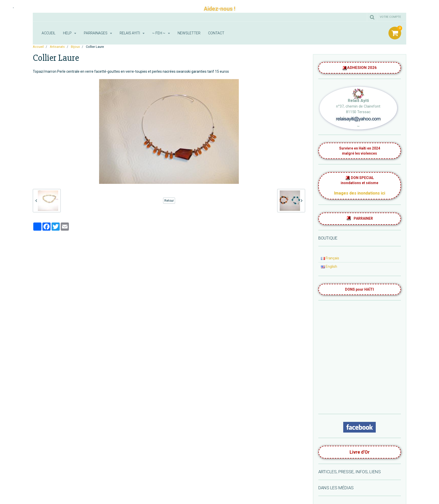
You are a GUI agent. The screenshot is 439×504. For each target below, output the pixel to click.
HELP (68, 33)
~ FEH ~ (159, 33)
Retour (169, 201)
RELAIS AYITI (130, 33)
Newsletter (189, 33)
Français (330, 258)
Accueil (49, 33)
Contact (216, 33)
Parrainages (96, 33)
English (329, 266)
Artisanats (57, 47)
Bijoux (75, 47)
